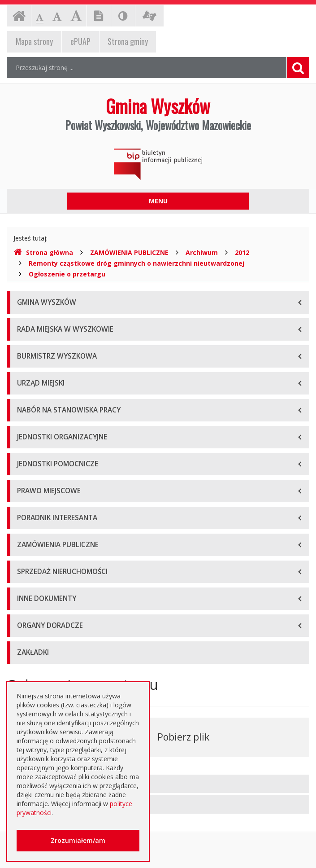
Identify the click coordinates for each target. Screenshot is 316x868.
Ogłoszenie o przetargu (67, 274)
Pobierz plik (183, 737)
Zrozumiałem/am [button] (78, 840)
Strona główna (43, 252)
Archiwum (202, 252)
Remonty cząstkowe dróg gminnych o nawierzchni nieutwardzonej (136, 263)
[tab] (158, 784)
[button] (158, 784)
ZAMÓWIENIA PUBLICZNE (129, 252)
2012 (242, 252)
